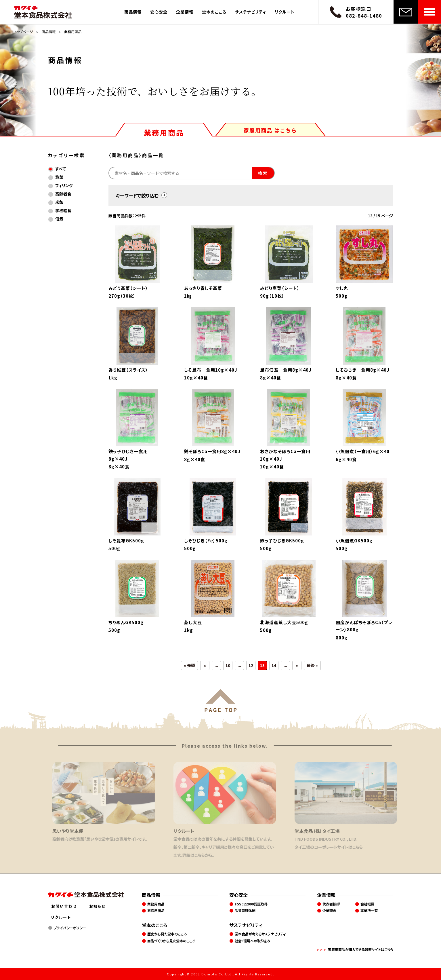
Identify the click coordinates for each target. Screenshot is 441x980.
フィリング (64, 185)
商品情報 (133, 12)
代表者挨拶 (331, 904)
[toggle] (164, 195)
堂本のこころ (214, 12)
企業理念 (329, 910)
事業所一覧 (369, 910)
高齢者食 (63, 194)
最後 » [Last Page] (312, 665)
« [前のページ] (205, 665)
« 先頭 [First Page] (189, 665)
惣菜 (59, 177)
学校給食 (63, 210)
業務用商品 (164, 132)
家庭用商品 (156, 910)
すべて (61, 169)
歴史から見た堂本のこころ (167, 934)
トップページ (24, 32)
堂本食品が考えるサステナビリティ (260, 934)
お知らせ (97, 906)
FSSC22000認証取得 (251, 904)
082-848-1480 (364, 16)
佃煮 (59, 219)
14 (274, 665)
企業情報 (185, 12)
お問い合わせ (64, 906)
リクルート (285, 12)
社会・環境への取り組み (252, 941)
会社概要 (367, 904)
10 (228, 665)
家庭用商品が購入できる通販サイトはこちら (361, 949)
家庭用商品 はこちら (270, 130)
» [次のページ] (297, 665)
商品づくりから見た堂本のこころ (171, 941)
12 (251, 665)
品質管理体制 (245, 910)
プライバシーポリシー (70, 928)
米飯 (59, 202)
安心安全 (159, 12)
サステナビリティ (251, 12)
